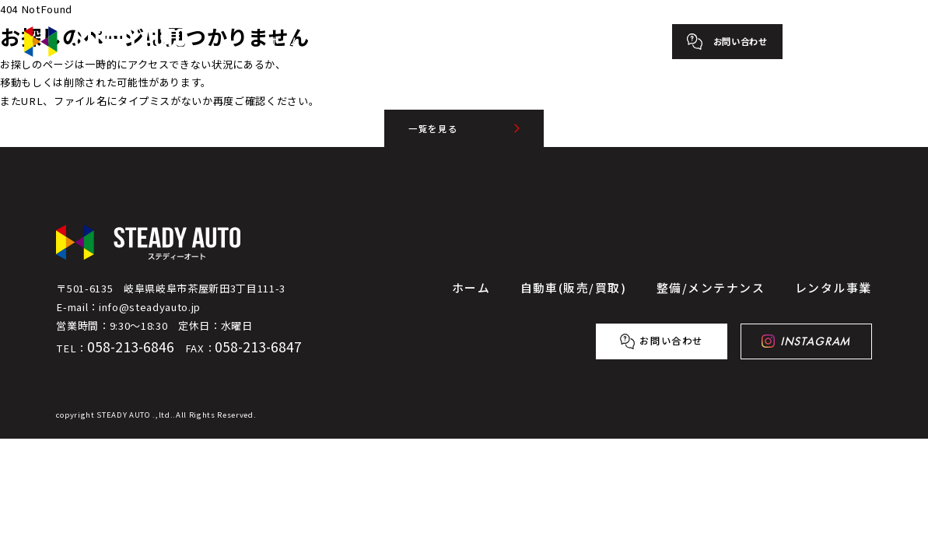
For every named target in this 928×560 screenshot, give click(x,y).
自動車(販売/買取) (373, 41)
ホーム (285, 41)
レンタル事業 (592, 41)
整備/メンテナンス (489, 41)
